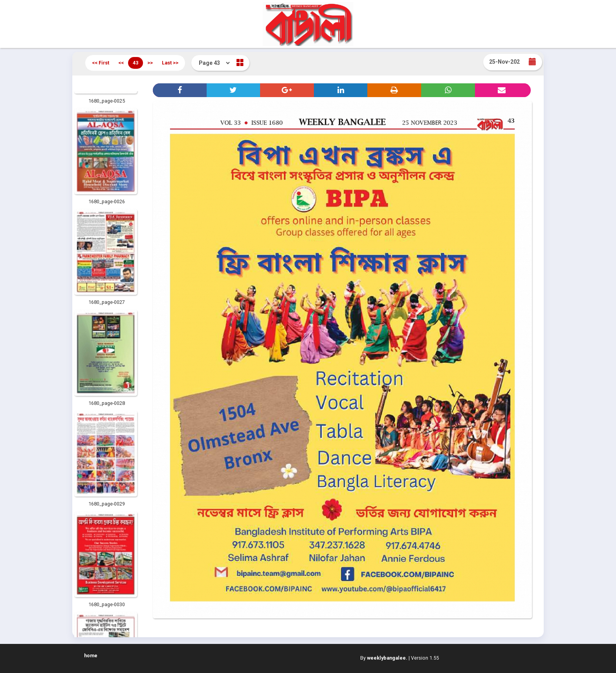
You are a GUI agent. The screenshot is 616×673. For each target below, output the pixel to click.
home (91, 656)
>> (150, 63)
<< (121, 63)
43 (136, 63)
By (384, 658)
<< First (101, 63)
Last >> (170, 63)
